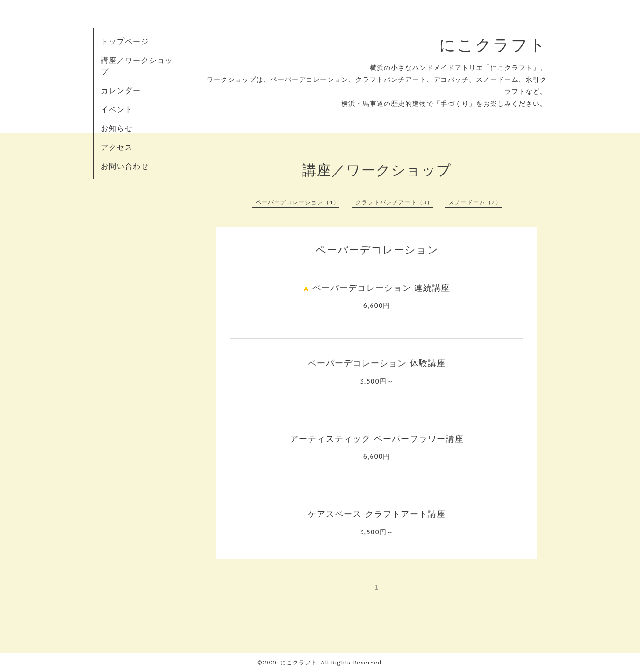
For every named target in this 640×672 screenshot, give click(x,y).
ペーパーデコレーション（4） (298, 202)
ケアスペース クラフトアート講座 (376, 514)
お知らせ (117, 128)
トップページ (125, 41)
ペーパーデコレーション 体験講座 (376, 363)
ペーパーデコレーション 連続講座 (381, 288)
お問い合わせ (125, 166)
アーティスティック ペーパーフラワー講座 (376, 439)
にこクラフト (493, 45)
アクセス (117, 147)
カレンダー (121, 90)
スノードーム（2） (475, 202)
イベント (117, 109)
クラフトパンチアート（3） (394, 202)
